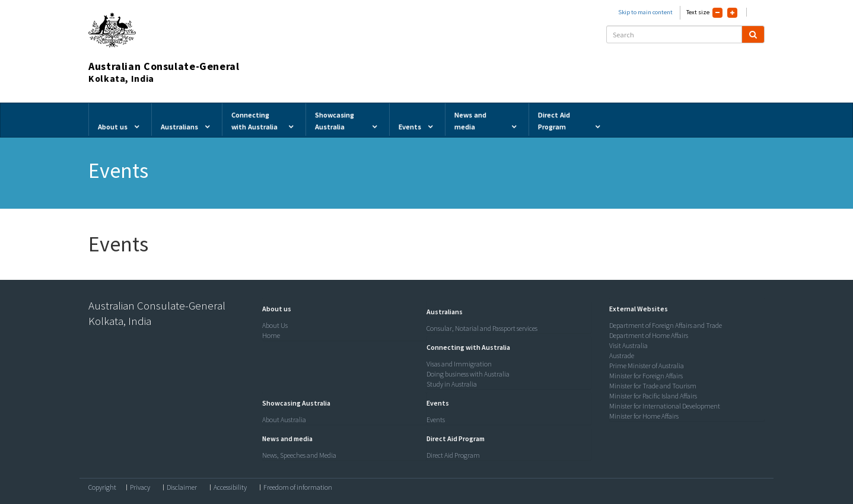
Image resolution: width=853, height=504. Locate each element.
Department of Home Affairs (649, 335)
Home (271, 335)
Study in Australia (452, 384)
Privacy (140, 487)
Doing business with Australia (468, 374)
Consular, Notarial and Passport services (482, 328)
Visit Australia (628, 345)
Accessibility (230, 487)
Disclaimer (182, 487)
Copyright (102, 487)
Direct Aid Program (453, 455)
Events (436, 420)
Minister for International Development (665, 406)
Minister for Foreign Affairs (646, 376)
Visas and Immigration (459, 364)
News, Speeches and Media (299, 455)
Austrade (622, 355)
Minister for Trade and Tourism (653, 386)
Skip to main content (645, 12)
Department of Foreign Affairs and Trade (666, 325)
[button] (274, 309)
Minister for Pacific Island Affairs (653, 396)
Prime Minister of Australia (647, 366)
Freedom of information (298, 487)
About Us (275, 325)
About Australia (284, 420)
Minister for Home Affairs (644, 416)
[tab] (342, 309)
